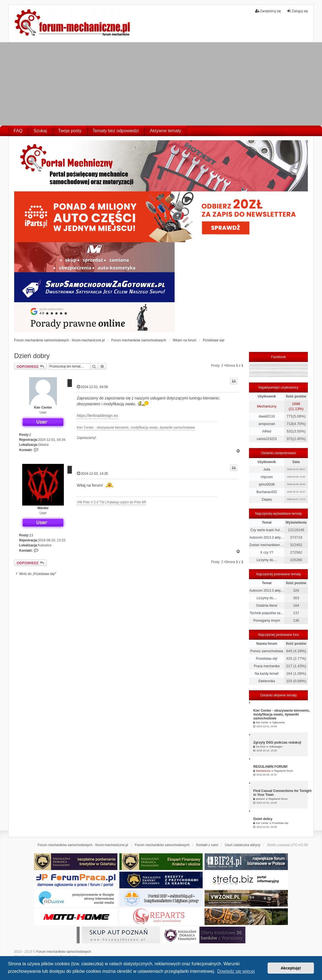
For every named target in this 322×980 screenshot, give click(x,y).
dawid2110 (267, 416)
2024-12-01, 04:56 (92, 387)
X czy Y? (267, 552)
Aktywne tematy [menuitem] (166, 131)
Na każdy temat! (267, 674)
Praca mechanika (267, 666)
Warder (43, 508)
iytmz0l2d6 (267, 484)
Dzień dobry (32, 356)
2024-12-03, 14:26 (92, 473)
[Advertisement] (161, 84)
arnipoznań (267, 424)
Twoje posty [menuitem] (70, 131)
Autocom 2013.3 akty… (267, 537)
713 (290, 424)
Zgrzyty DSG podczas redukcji (277, 742)
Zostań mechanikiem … (267, 545)
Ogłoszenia (278, 722)
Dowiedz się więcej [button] (236, 971)
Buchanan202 (267, 492)
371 (290, 439)
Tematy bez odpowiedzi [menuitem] (116, 131)
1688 (296, 404)
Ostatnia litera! (267, 606)
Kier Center (43, 407)
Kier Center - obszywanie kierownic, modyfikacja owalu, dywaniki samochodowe (136, 427)
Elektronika (267, 681)
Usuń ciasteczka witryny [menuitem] (243, 845)
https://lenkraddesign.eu (98, 416)
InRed (267, 431)
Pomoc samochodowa (267, 651)
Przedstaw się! (267, 659)
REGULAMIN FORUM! (270, 767)
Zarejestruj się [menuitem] (268, 11)
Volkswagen (276, 747)
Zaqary (267, 499)
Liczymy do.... (267, 560)
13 (31, 535)
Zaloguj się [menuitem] (297, 11)
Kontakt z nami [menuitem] (207, 845)
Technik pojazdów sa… (267, 613)
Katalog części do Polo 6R (127, 502)
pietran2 (261, 799)
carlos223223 (267, 439)
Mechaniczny (267, 406)
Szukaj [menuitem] (40, 131)
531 (290, 431)
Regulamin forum (284, 771)
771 (290, 416)
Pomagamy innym (267, 621)
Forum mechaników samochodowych (64, 952)
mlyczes (267, 477)
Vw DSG (261, 747)
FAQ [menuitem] (18, 131)
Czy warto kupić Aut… (267, 530)
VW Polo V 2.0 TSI (91, 502)
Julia (267, 469)
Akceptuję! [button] (291, 968)
